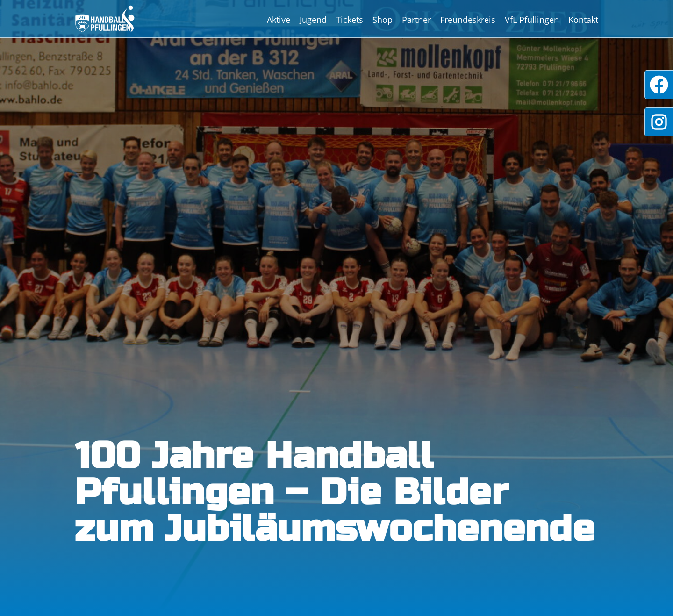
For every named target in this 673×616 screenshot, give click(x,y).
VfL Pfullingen (532, 20)
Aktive (279, 20)
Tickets (350, 20)
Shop (383, 20)
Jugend (313, 20)
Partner (416, 20)
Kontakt (583, 20)
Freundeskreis (468, 20)
